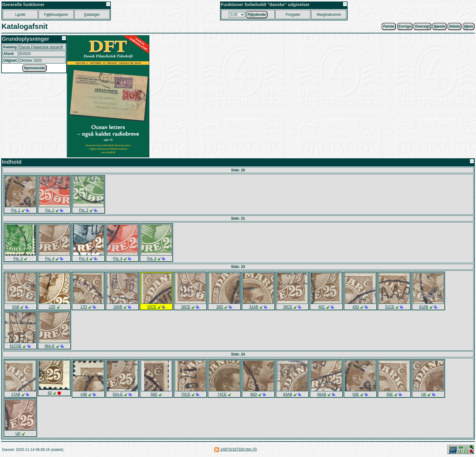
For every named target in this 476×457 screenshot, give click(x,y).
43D (356, 307)
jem (469, 26)
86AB (322, 394)
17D (84, 307)
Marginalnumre (329, 15)
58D (154, 394)
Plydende (257, 15)
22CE (152, 307)
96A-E (50, 346)
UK (424, 394)
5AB (16, 307)
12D (52, 307)
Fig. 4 (50, 259)
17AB (16, 394)
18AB (118, 307)
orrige (405, 26)
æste (439, 26)
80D (254, 394)
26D (220, 307)
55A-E (118, 394)
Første (389, 26)
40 (50, 393)
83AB (288, 394)
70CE (186, 394)
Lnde (20, 15)
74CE (222, 394)
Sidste (454, 26)
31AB (254, 307)
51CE (390, 307)
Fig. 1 (16, 210)
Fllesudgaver (56, 15)
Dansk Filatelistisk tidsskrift (41, 47)
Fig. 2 (50, 210)
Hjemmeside (34, 68)
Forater (293, 15)
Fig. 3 (18, 259)
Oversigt (422, 26)
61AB (424, 307)
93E (356, 394)
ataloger (92, 15)
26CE (186, 307)
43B (84, 394)
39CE (288, 307)
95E (390, 394)
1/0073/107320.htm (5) (238, 449)
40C (322, 307)
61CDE (16, 346)
